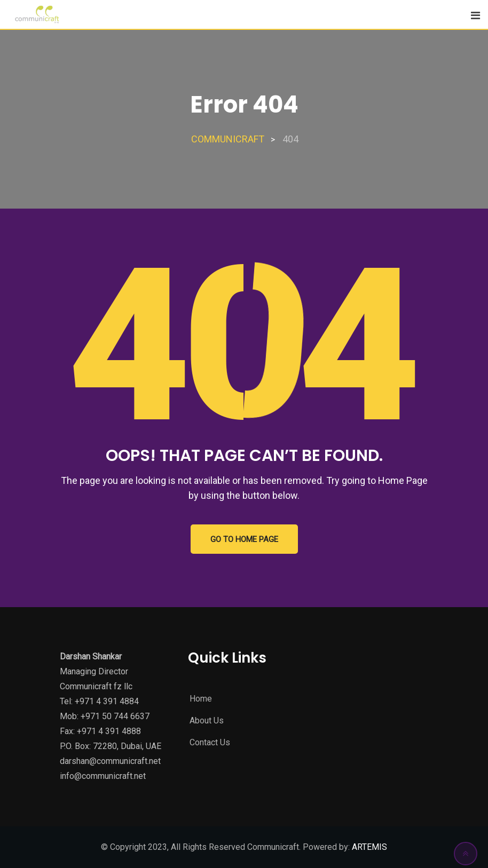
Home (201, 699)
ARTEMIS (368, 847)
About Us (207, 720)
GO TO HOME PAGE (244, 539)
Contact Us (210, 742)
